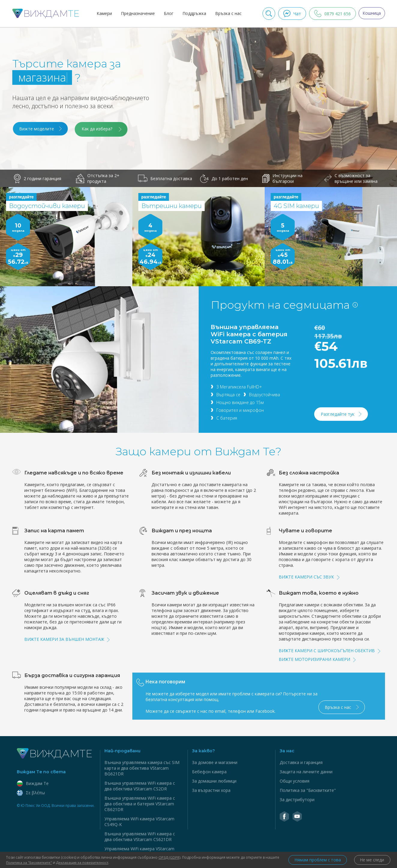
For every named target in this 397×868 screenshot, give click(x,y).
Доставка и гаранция (301, 761)
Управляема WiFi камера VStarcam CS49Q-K (139, 820)
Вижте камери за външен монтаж (67, 638)
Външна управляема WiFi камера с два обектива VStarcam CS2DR (140, 785)
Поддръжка (193, 13)
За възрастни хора (211, 789)
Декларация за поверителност (100, 862)
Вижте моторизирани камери (317, 658)
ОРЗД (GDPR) (170, 857)
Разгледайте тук (338, 413)
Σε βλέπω (31, 791)
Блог (167, 13)
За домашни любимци (214, 780)
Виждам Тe (33, 782)
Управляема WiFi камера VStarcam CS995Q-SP (139, 850)
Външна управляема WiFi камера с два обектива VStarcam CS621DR (140, 835)
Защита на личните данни (306, 770)
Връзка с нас (227, 13)
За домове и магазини (215, 761)
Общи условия (295, 780)
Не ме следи (372, 860)
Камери (103, 13)
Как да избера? (100, 129)
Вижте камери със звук (309, 576)
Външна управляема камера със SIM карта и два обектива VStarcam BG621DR (142, 767)
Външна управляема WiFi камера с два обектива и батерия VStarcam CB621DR (140, 803)
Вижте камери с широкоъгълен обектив (329, 649)
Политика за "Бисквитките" (308, 789)
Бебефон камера (209, 770)
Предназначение (137, 13)
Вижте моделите (37, 129)
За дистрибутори (297, 798)
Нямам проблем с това (314, 860)
